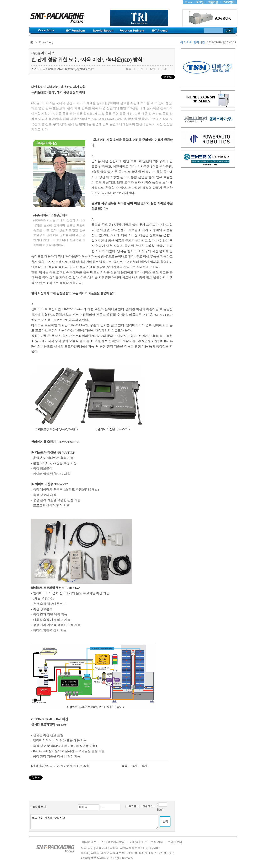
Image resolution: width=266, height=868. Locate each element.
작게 (144, 766)
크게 (134, 766)
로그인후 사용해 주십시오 (94, 822)
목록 (124, 766)
